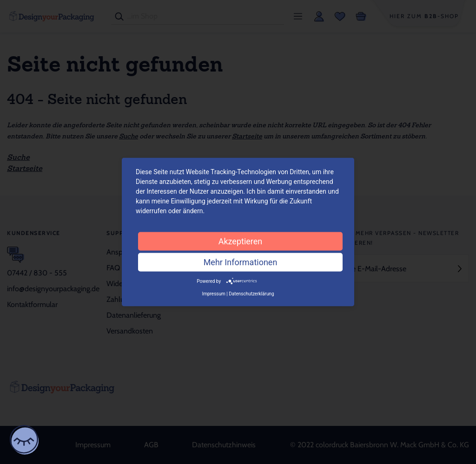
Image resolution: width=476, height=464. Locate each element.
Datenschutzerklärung (251, 294)
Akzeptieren (241, 241)
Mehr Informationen (241, 262)
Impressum (213, 294)
